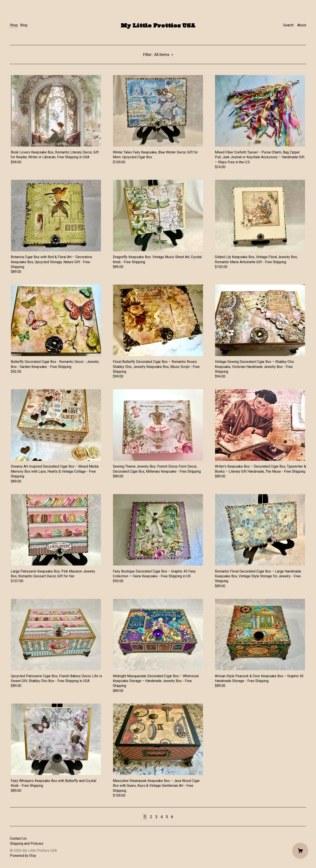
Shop (14, 25)
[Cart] (300, 850)
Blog (24, 25)
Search (288, 25)
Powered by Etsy (23, 856)
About (302, 25)
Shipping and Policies (27, 844)
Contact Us (18, 838)
